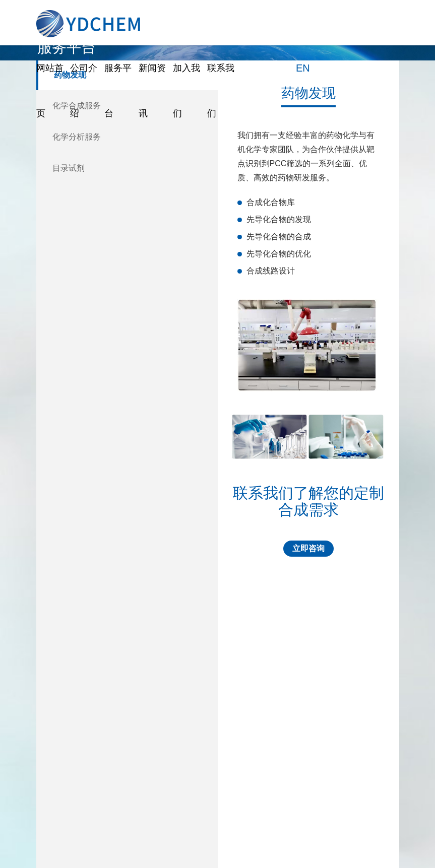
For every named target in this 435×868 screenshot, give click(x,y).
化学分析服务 (77, 137)
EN (303, 68)
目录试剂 (69, 168)
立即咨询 (308, 548)
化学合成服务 (77, 106)
